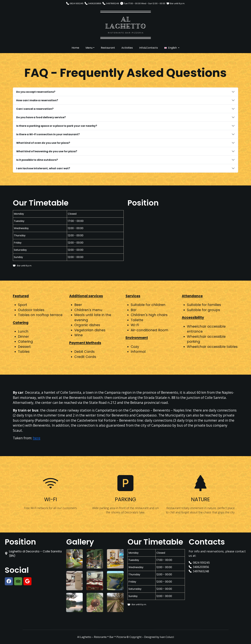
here (37, 438)
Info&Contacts (149, 48)
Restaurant (108, 48)
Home (75, 48)
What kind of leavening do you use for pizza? (47, 151)
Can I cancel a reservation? (35, 109)
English (172, 48)
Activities (127, 48)
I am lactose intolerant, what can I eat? (43, 168)
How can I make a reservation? (37, 100)
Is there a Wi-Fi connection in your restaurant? (48, 134)
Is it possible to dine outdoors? (37, 160)
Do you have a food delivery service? (41, 117)
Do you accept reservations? (36, 92)
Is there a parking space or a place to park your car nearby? (57, 126)
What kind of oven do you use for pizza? (43, 143)
